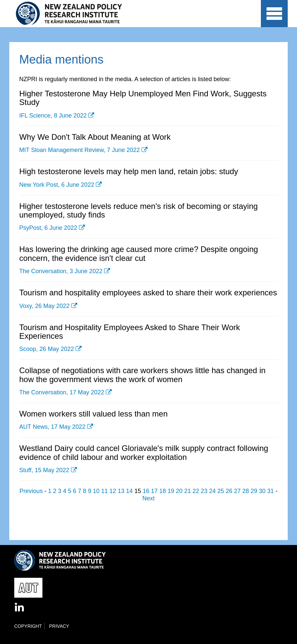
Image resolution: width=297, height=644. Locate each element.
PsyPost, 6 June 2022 (48, 228)
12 (113, 491)
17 (154, 491)
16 (146, 491)
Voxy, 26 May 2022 (44, 306)
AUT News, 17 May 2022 (52, 427)
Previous (31, 491)
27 (237, 491)
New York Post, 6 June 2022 (57, 185)
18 (163, 491)
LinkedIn (20, 608)
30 (262, 491)
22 (196, 491)
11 (104, 491)
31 (270, 491)
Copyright (28, 626)
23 (204, 491)
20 (179, 491)
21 (188, 491)
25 (221, 491)
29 (254, 491)
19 (171, 491)
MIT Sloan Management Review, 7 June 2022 (80, 150)
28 (246, 491)
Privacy (59, 626)
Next (148, 498)
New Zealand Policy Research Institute (73, 14)
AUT (242, 20)
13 (121, 491)
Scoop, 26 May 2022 (47, 349)
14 (129, 491)
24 (212, 491)
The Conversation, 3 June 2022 (61, 271)
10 (96, 491)
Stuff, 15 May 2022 (44, 470)
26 (229, 491)
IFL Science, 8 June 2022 (53, 116)
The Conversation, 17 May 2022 (62, 392)
